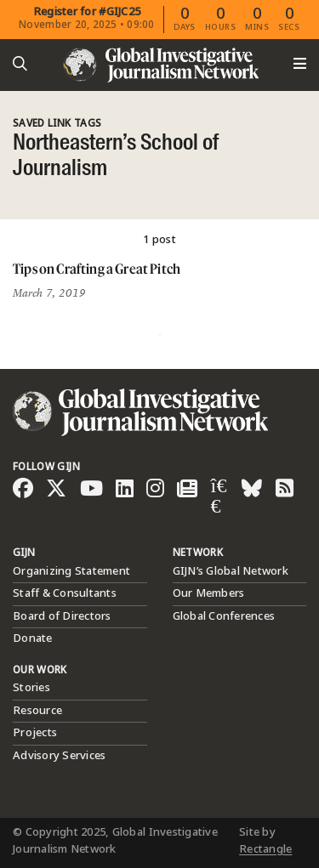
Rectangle (265, 849)
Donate (33, 638)
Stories (31, 688)
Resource (37, 711)
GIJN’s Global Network (231, 571)
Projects (35, 733)
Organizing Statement (71, 571)
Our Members (209, 593)
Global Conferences (224, 616)
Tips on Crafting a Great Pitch (97, 269)
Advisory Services (59, 756)
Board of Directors (62, 616)
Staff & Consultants (65, 593)
